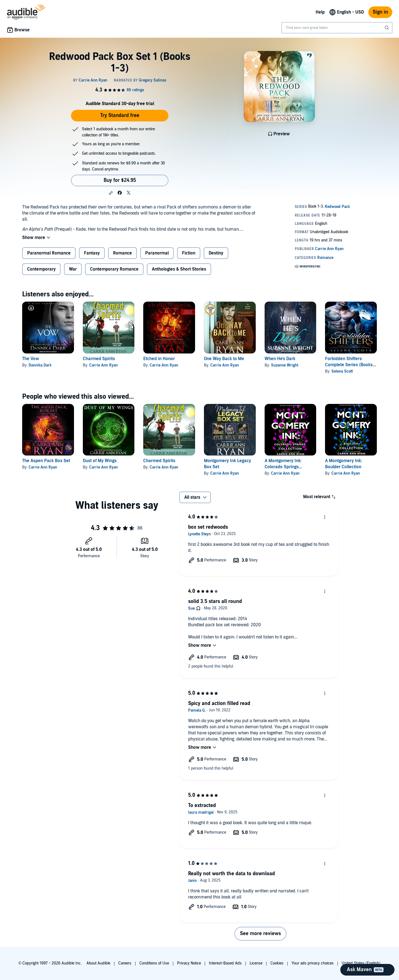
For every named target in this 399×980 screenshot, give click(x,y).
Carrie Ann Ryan (103, 365)
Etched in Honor (159, 359)
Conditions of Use (154, 963)
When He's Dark (280, 359)
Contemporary (41, 269)
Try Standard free (120, 115)
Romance (122, 253)
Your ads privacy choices (313, 963)
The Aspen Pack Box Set (46, 461)
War (73, 269)
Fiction (189, 253)
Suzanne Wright (285, 365)
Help (320, 12)
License (256, 963)
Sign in (380, 12)
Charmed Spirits (99, 359)
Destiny (216, 253)
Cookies (277, 963)
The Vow (31, 359)
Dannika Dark (40, 365)
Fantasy (92, 253)
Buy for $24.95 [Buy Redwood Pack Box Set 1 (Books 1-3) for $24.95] (120, 180)
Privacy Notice (189, 963)
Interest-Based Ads (225, 963)
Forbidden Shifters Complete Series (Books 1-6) (349, 365)
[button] (111, 193)
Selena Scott (342, 371)
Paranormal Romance (49, 253)
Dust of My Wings (100, 461)
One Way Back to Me (224, 359)
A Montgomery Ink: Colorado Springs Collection (283, 467)
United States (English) (361, 963)
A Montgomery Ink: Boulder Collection (344, 464)
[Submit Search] (387, 28)
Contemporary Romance (114, 269)
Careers (125, 963)
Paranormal (157, 253)
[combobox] (337, 28)
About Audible (98, 963)
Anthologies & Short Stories (179, 269)
